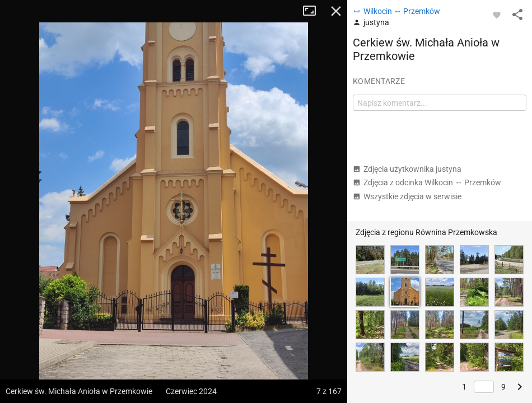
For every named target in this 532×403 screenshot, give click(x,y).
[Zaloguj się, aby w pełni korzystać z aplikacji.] (497, 15)
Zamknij (336, 11)
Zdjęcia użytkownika (407, 169)
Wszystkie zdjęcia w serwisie (407, 196)
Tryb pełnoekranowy (314, 11)
